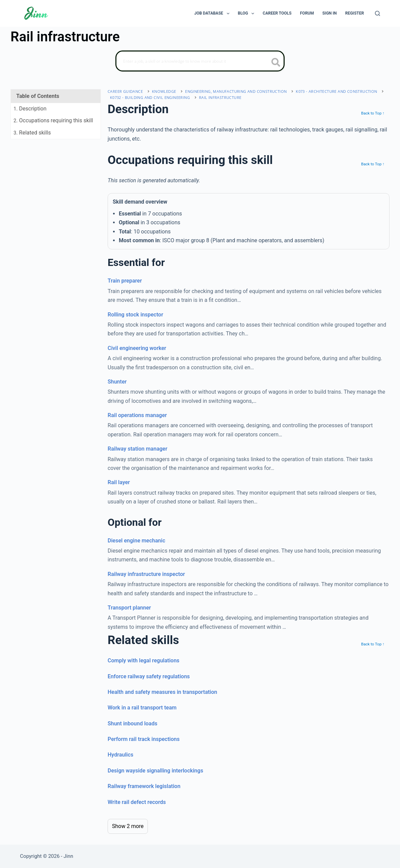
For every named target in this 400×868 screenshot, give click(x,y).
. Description (30, 109)
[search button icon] (276, 63)
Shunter (117, 382)
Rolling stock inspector (135, 315)
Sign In (329, 13)
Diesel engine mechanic (136, 541)
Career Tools (277, 13)
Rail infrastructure (220, 97)
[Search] (377, 13)
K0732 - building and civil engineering (150, 97)
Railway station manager (137, 449)
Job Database (213, 14)
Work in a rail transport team (142, 708)
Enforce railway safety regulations (149, 676)
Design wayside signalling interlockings (155, 771)
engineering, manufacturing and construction (236, 91)
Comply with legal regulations (143, 660)
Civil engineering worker (137, 348)
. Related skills (32, 133)
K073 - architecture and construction (336, 91)
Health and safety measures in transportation (162, 692)
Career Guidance (125, 91)
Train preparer (125, 281)
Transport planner (129, 608)
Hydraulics (120, 755)
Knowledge (164, 91)
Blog (248, 14)
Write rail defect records (137, 802)
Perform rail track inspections (144, 739)
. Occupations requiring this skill (53, 120)
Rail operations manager (137, 415)
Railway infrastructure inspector (146, 574)
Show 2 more (128, 826)
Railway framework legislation (144, 786)
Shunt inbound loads (132, 724)
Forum (307, 13)
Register (354, 13)
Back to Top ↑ (373, 113)
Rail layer (119, 482)
